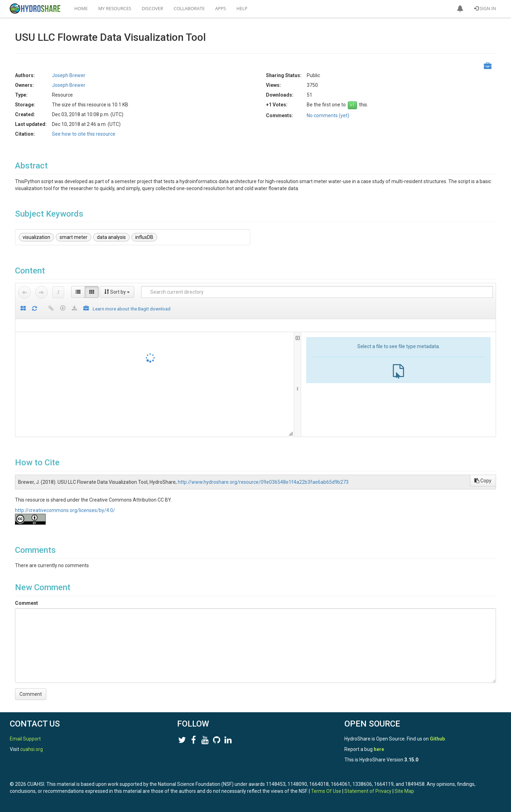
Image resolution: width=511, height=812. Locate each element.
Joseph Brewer (69, 75)
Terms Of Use (326, 791)
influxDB (144, 237)
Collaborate (189, 8)
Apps (220, 8)
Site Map (404, 791)
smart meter (74, 237)
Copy (483, 481)
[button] (460, 9)
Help (242, 8)
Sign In (485, 8)
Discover (153, 8)
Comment (26, 603)
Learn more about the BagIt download (132, 309)
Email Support (25, 739)
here (379, 749)
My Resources (115, 8)
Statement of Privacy (368, 791)
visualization (36, 237)
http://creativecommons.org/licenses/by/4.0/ (65, 510)
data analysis (111, 237)
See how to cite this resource (84, 134)
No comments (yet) (328, 115)
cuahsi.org (32, 749)
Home (81, 8)
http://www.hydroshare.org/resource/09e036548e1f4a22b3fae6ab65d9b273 (263, 482)
